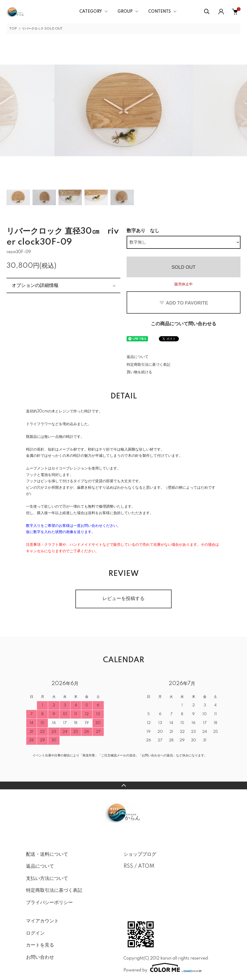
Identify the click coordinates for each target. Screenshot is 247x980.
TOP (13, 29)
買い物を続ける (139, 372)
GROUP (125, 12)
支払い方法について (47, 879)
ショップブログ (140, 854)
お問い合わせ (40, 957)
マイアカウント (42, 921)
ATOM (146, 866)
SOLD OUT (184, 267)
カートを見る (40, 945)
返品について (138, 357)
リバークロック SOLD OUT (42, 29)
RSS (128, 866)
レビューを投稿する (123, 599)
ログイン (35, 933)
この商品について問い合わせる (184, 324)
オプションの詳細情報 (35, 285)
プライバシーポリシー (49, 903)
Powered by (163, 968)
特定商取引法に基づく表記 (148, 365)
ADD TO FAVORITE (184, 303)
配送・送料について (47, 854)
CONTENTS (160, 12)
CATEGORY (91, 12)
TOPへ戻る (123, 785)
